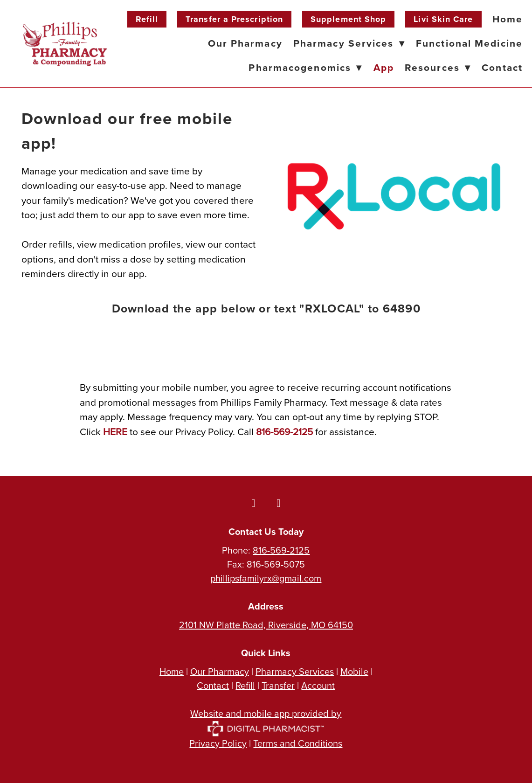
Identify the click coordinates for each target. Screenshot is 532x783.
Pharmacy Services (349, 43)
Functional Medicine (469, 43)
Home (508, 19)
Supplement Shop (348, 19)
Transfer (278, 685)
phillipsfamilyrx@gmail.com (266, 578)
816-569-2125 (281, 550)
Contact (502, 67)
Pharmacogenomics (305, 67)
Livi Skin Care (443, 19)
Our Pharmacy (245, 43)
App (384, 67)
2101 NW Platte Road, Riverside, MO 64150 (266, 625)
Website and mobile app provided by (266, 720)
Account (318, 685)
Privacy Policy (218, 743)
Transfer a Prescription (234, 19)
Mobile (354, 671)
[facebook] (253, 503)
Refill (147, 19)
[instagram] (278, 503)
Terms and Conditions (298, 743)
